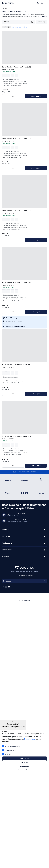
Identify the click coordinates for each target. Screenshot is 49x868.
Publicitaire (7, 754)
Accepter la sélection (24, 770)
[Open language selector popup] (24, 581)
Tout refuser (24, 762)
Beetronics (18, 567)
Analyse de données (9, 750)
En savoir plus (30, 739)
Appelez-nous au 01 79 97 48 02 (16, 514)
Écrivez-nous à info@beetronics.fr (16, 520)
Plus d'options (24, 766)
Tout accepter (24, 758)
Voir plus (44, 17)
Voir (13, 96)
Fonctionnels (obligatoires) (11, 746)
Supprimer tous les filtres (20, 27)
